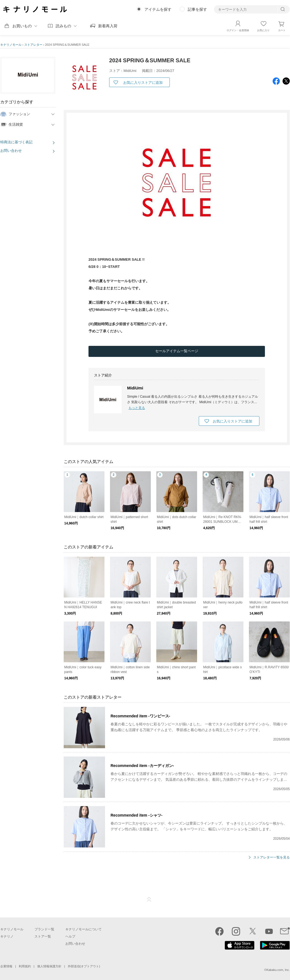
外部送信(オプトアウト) (84, 966)
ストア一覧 (43, 936)
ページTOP (149, 900)
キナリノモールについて (84, 929)
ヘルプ (70, 936)
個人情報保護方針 (49, 966)
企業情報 (6, 966)
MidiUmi (135, 388)
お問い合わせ (11, 151)
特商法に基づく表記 (16, 142)
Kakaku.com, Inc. (278, 970)
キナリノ (7, 936)
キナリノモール (11, 45)
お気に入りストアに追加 (143, 83)
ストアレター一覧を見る (272, 857)
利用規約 (25, 966)
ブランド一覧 (44, 929)
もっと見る (137, 408)
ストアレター (33, 45)
